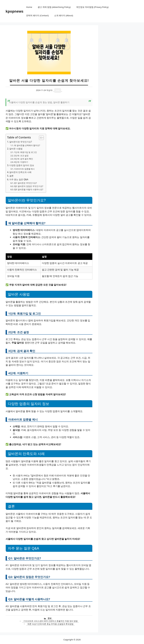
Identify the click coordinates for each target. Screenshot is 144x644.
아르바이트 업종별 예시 (24, 169)
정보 (50, 618)
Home (29, 7)
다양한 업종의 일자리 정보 (22, 165)
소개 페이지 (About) (64, 15)
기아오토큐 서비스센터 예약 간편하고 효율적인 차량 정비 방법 (50, 621)
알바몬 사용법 (16, 149)
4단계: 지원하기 (21, 162)
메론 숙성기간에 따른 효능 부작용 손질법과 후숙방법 (50, 624)
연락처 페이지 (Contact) (37, 15)
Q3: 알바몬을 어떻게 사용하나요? (29, 189)
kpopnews (14, 11)
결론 (11, 176)
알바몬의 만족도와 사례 (20, 172)
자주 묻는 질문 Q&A (19, 179)
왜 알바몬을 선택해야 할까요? (27, 145)
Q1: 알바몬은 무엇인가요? (25, 183)
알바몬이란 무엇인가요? (21, 142)
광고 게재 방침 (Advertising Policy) (54, 7)
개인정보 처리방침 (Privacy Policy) (92, 7)
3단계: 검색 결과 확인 (23, 159)
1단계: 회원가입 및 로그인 (25, 152)
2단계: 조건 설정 (21, 156)
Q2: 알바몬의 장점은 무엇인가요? (29, 186)
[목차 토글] (40, 138)
